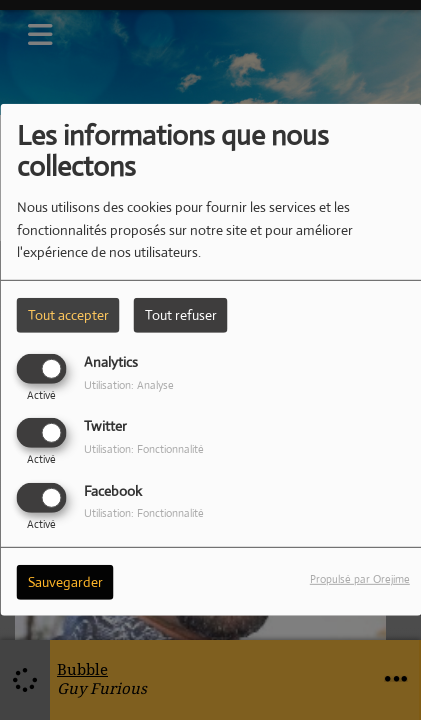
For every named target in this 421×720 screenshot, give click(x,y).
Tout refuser (181, 315)
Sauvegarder (65, 581)
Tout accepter (68, 315)
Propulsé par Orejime (360, 578)
